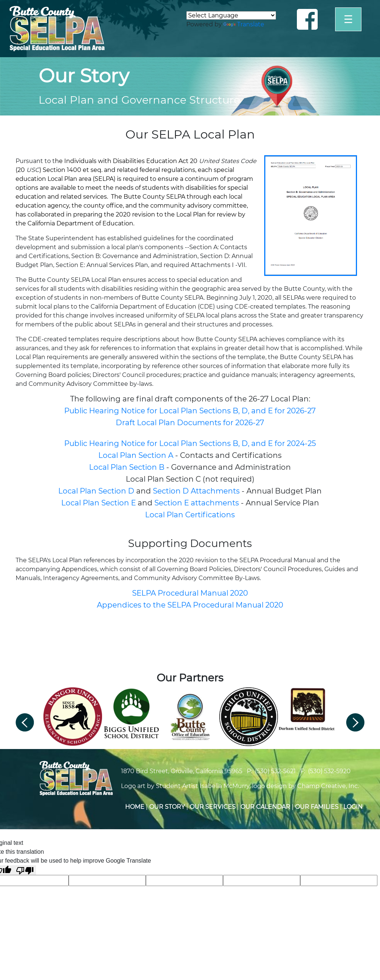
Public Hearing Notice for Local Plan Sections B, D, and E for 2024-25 (190, 443)
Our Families (317, 807)
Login (353, 807)
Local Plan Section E (99, 503)
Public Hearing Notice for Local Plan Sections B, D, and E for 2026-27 (190, 411)
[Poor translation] (25, 870)
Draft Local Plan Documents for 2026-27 (190, 423)
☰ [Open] (348, 19)
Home (135, 807)
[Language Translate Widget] (231, 15)
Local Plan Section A (136, 455)
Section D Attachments (196, 491)
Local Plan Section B (128, 467)
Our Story (167, 807)
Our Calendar (265, 807)
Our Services (213, 807)
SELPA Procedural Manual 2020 (190, 593)
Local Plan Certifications (190, 515)
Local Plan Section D (96, 491)
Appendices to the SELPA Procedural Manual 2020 (190, 605)
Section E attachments (197, 503)
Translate (244, 24)
